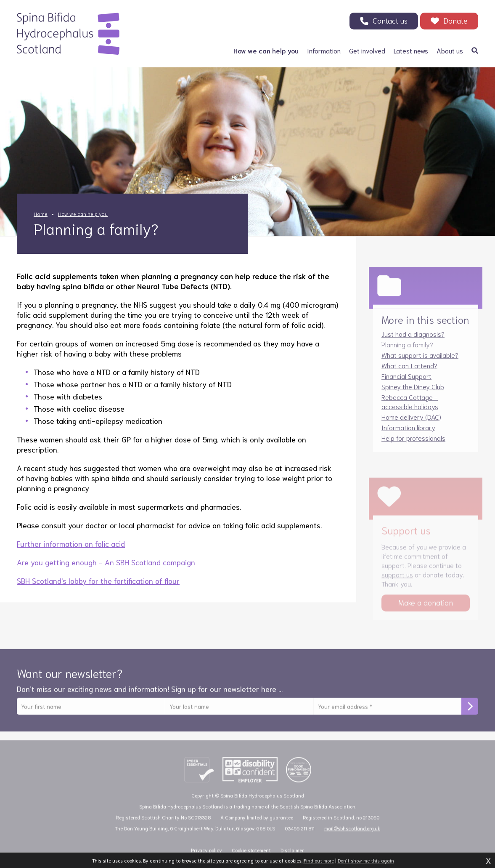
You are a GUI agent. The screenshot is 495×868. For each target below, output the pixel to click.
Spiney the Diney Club (413, 391)
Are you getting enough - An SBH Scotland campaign (106, 562)
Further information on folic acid (71, 543)
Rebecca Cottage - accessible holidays (410, 406)
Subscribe (470, 711)
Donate (455, 20)
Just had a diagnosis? (413, 339)
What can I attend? (409, 370)
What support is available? (420, 360)
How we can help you (83, 214)
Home (41, 214)
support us (397, 581)
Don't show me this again (366, 860)
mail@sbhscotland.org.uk (352, 835)
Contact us (390, 20)
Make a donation (426, 609)
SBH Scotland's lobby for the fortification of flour (98, 580)
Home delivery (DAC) (411, 422)
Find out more (319, 860)
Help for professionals (413, 443)
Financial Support (406, 381)
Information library (408, 432)
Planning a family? (407, 349)
